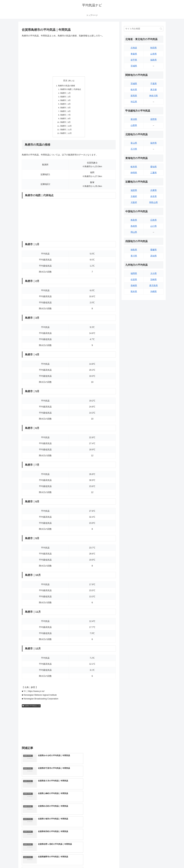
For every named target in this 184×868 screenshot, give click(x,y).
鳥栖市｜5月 (66, 109)
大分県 (153, 273)
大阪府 (134, 202)
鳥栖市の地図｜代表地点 (71, 90)
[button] (161, 29)
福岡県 (134, 273)
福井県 (153, 143)
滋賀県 (134, 190)
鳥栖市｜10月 (66, 128)
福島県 (153, 60)
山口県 (153, 226)
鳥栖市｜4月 (66, 105)
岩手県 (134, 60)
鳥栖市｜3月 (66, 101)
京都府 (134, 196)
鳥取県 (134, 220)
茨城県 (134, 84)
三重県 (153, 173)
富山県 (134, 143)
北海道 (134, 48)
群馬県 (134, 96)
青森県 (134, 54)
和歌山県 (153, 202)
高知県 (153, 256)
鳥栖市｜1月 (66, 93)
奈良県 (153, 196)
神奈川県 (153, 96)
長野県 (153, 119)
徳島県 (134, 250)
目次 (65, 81)
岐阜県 (134, 167)
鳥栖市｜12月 (66, 135)
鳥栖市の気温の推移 (67, 86)
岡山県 (134, 232)
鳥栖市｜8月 (66, 120)
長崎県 (134, 286)
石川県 (134, 149)
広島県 (153, 220)
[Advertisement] (69, 57)
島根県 (134, 226)
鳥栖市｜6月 (66, 112)
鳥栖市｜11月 (66, 131)
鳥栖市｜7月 (66, 116)
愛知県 (153, 167)
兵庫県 (153, 190)
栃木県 (134, 90)
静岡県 (134, 173)
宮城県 (134, 66)
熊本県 (134, 292)
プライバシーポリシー (155, 861)
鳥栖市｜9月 (66, 124)
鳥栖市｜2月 (66, 97)
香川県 (134, 256)
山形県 (153, 54)
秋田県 (153, 48)
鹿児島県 (153, 286)
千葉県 (153, 84)
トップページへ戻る (137, 861)
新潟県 (134, 119)
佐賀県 (134, 280)
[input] (144, 29)
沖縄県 (153, 292)
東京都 (153, 90)
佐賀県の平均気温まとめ (31, 708)
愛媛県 (153, 250)
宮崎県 (153, 280)
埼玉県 (134, 102)
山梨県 (134, 125)
